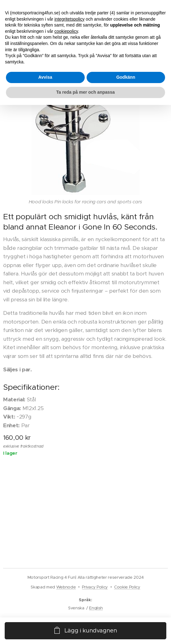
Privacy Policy (95, 587)
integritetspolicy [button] (70, 19)
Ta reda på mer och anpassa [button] (85, 92)
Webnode (66, 587)
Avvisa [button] (45, 77)
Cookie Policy (127, 587)
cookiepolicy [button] (66, 31)
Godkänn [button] (126, 77)
